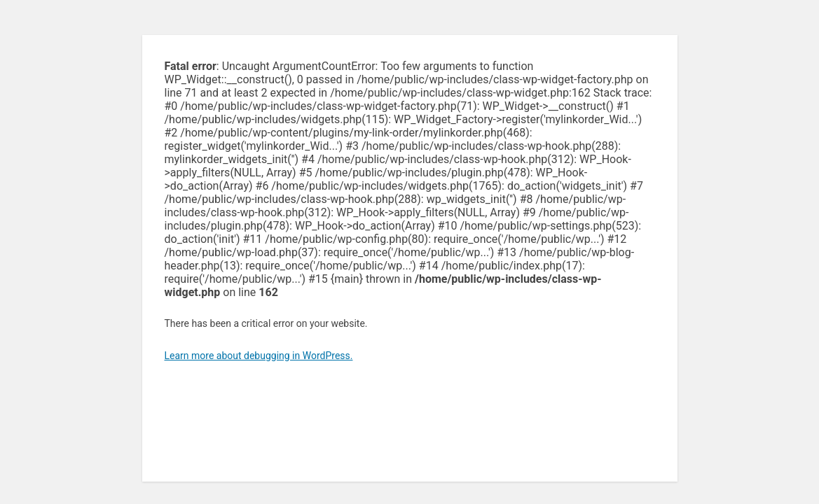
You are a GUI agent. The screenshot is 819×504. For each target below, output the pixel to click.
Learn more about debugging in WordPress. (259, 356)
